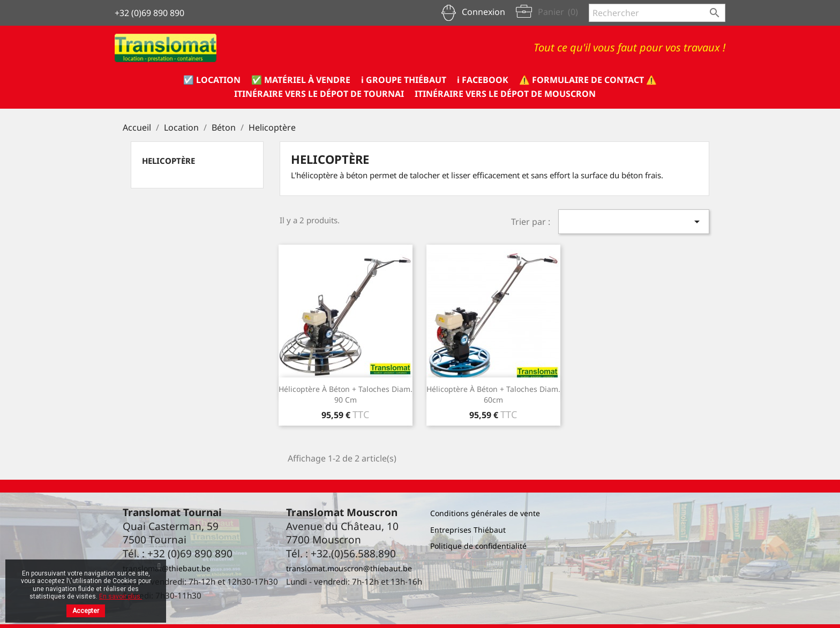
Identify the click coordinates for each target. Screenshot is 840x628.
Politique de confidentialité (478, 546)
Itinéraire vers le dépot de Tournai (319, 94)
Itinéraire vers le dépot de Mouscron (505, 94)
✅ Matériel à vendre (301, 80)
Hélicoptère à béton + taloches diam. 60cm (493, 394)
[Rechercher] (657, 13)
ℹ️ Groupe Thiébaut (404, 80)
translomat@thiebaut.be (167, 568)
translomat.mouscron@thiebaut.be (349, 568)
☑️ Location (212, 80)
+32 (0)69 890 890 (149, 13)
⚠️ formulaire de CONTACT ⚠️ (588, 80)
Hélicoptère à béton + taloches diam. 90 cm (346, 394)
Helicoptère (168, 161)
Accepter (86, 611)
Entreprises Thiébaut (468, 530)
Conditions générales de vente (485, 513)
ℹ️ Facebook (483, 80)
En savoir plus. (121, 596)
